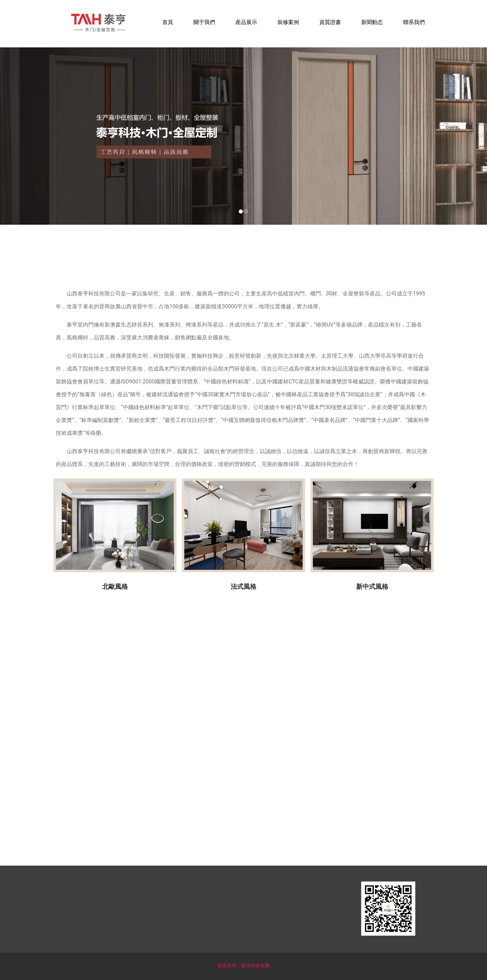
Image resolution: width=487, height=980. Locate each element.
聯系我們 (414, 22)
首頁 (168, 22)
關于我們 (204, 22)
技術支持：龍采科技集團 (243, 965)
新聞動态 (372, 22)
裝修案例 (288, 22)
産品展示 (246, 22)
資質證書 (330, 22)
